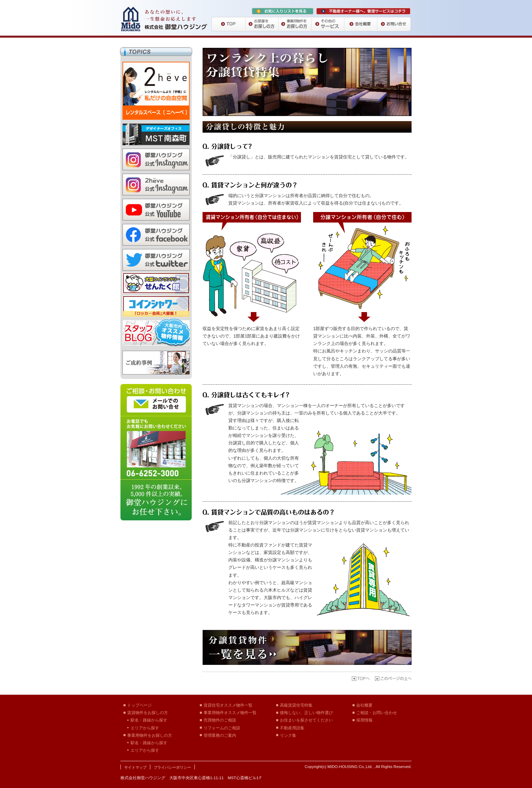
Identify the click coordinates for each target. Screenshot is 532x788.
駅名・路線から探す (149, 720)
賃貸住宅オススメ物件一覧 (228, 705)
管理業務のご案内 (220, 735)
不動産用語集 (292, 728)
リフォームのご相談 (222, 728)
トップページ (139, 705)
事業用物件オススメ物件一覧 (230, 713)
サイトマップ (135, 767)
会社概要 (364, 705)
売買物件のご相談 (220, 720)
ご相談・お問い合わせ (377, 713)
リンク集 (288, 735)
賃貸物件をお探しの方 (148, 713)
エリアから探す (145, 728)
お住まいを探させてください (306, 720)
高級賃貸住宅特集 (296, 705)
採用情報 (364, 720)
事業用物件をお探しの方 (150, 735)
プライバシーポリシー (172, 767)
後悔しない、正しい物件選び (306, 713)
